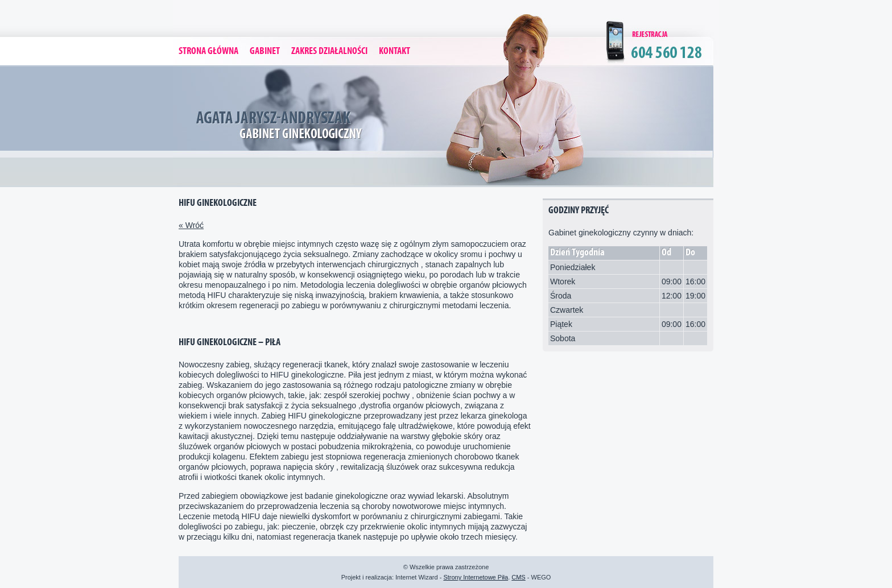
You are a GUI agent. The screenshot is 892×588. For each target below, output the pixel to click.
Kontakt (395, 51)
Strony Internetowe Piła (476, 577)
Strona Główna (208, 51)
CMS (518, 577)
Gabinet (265, 51)
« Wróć (191, 225)
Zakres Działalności (329, 51)
